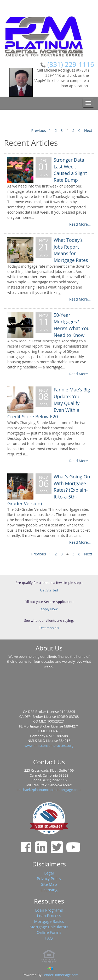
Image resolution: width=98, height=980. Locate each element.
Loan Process (49, 916)
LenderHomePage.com (60, 975)
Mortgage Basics (49, 921)
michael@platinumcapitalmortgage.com (49, 790)
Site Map (49, 884)
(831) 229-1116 (71, 64)
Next (88, 130)
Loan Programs (49, 910)
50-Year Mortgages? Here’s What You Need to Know (72, 325)
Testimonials (49, 628)
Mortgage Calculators (49, 927)
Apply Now (49, 609)
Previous (38, 130)
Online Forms (49, 932)
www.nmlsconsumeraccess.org (49, 746)
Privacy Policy (49, 878)
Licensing (49, 890)
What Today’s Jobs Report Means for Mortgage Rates (71, 250)
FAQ (49, 938)
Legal (49, 873)
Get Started (49, 590)
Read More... (80, 224)
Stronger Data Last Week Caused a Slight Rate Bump (70, 170)
